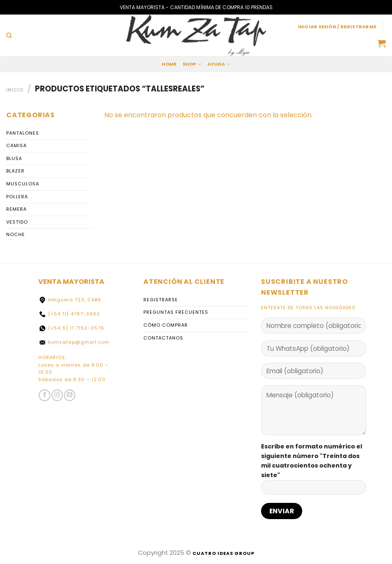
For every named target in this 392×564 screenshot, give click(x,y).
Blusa (14, 158)
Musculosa (23, 184)
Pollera (17, 197)
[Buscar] (9, 36)
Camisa (16, 145)
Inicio (15, 90)
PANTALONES (23, 133)
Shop (192, 64)
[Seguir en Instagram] (57, 395)
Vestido (17, 222)
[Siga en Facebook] (44, 395)
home (169, 64)
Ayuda (219, 64)
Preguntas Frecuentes (176, 312)
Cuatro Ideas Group (223, 553)
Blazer (15, 171)
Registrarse (161, 300)
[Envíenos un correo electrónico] (70, 395)
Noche (16, 235)
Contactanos (163, 338)
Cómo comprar (166, 325)
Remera (16, 209)
